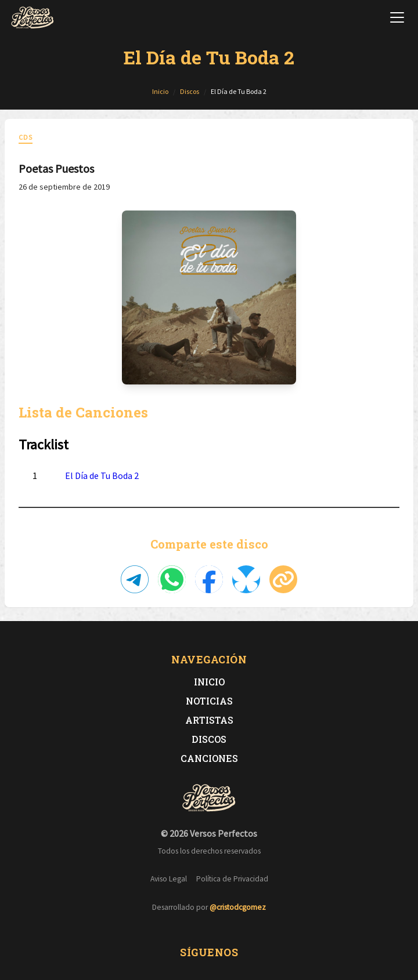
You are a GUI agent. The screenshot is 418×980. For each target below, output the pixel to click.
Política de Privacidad (232, 879)
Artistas (209, 720)
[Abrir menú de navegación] (397, 17)
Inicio (209, 682)
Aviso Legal (169, 879)
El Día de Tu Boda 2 (102, 476)
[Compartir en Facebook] (209, 579)
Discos (209, 739)
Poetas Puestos (56, 168)
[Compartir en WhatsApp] (172, 579)
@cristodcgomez (238, 907)
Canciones (209, 758)
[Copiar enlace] (283, 579)
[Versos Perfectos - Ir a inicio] (33, 17)
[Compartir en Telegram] (135, 579)
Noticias (209, 701)
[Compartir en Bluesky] (246, 579)
